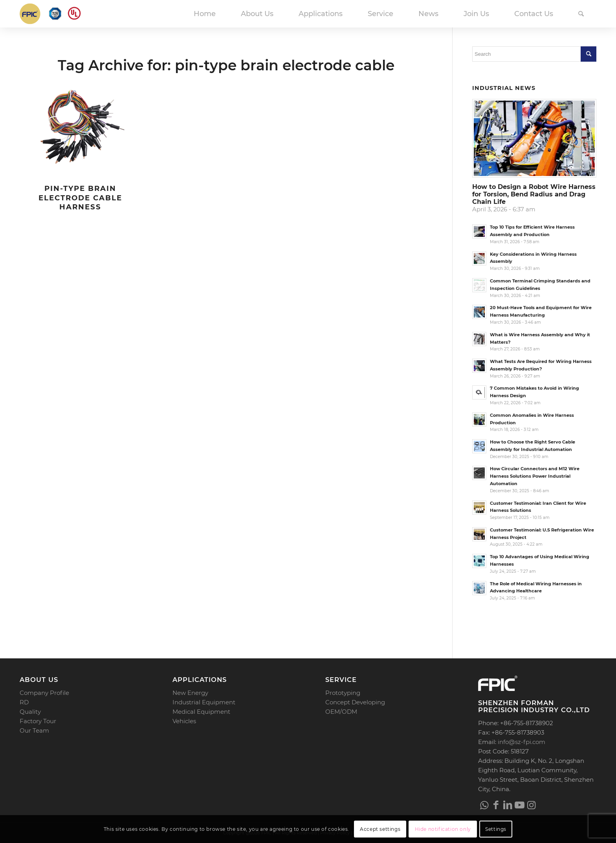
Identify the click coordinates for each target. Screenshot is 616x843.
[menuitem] (205, 14)
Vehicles (184, 721)
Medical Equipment (201, 712)
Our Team (34, 730)
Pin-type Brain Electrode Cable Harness (80, 198)
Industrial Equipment (204, 702)
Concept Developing (355, 702)
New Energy (190, 693)
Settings (496, 829)
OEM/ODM (341, 712)
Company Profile (44, 693)
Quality (30, 712)
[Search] (581, 14)
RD (24, 702)
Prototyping (343, 693)
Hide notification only (443, 829)
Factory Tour (38, 721)
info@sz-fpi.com (522, 742)
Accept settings (380, 829)
